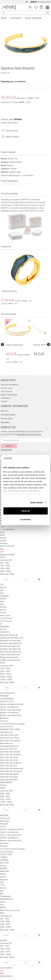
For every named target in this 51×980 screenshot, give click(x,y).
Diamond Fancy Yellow (10, 738)
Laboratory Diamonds (9, 735)
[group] (19, 344)
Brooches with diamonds (11, 652)
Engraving (13, 82)
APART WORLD (6, 976)
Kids (2, 593)
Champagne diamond (9, 746)
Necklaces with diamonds (11, 643)
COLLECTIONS (6, 854)
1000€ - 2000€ (6, 802)
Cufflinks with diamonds (10, 660)
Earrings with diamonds (10, 646)
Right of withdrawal (9, 395)
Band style (4, 718)
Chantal (13, 169)
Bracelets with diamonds (10, 641)
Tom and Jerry (6, 621)
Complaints (6, 398)
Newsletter (5, 422)
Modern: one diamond (9, 713)
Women (3, 588)
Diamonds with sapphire (10, 741)
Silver (2, 527)
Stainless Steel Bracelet (15, 345)
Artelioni (10, 165)
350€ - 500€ (5, 796)
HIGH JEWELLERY (7, 693)
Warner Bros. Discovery (10, 910)
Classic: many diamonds (11, 710)
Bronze (3, 538)
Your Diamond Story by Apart (12, 724)
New (2, 549)
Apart (2, 601)
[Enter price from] (12, 579)
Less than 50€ (6, 560)
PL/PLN (48, 2)
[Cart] (41, 7)
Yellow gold (5, 818)
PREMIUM (4, 696)
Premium (4, 721)
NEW (2, 973)
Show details (37, 502)
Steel (2, 532)
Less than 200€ (6, 791)
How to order (6, 388)
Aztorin (3, 610)
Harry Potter (5, 615)
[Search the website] (23, 13)
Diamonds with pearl (9, 780)
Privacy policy (7, 419)
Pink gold (4, 824)
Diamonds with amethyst (11, 763)
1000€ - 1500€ (6, 677)
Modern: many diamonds (11, 715)
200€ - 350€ (5, 794)
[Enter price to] (30, 579)
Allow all (26, 511)
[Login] (30, 7)
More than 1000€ (7, 574)
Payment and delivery (10, 385)
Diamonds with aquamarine (12, 768)
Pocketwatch (6, 896)
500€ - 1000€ (5, 571)
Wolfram (4, 543)
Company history (8, 415)
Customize (26, 519)
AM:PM (3, 874)
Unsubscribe (6, 450)
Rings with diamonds (9, 635)
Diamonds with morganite (11, 771)
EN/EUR (34, 2)
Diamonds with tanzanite (10, 755)
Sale (2, 552)
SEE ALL (3, 629)
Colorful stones (7, 727)
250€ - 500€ (5, 569)
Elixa (2, 604)
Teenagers (4, 596)
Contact (4, 401)
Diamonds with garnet (9, 774)
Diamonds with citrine (9, 760)
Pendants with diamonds (11, 649)
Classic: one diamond (9, 707)
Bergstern (4, 880)
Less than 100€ (6, 666)
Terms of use (6, 391)
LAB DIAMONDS (7, 699)
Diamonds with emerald (10, 752)
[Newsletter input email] (26, 440)
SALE (2, 971)
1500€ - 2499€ (6, 680)
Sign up (9, 446)
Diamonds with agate (9, 777)
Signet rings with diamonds (11, 638)
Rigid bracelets (16, 18)
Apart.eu (4, 18)
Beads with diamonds (9, 657)
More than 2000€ (7, 805)
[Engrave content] (26, 86)
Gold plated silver (7, 529)
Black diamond (6, 743)
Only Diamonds (6, 732)
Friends (3, 613)
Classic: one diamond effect (12, 704)
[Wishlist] (36, 7)
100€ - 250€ (5, 566)
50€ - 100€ (4, 563)
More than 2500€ (7, 682)
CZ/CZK (41, 2)
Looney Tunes (6, 618)
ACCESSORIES (6, 968)
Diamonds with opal (8, 766)
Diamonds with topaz (9, 757)
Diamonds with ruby (8, 749)
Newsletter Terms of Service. (29, 434)
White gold (4, 821)
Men (2, 590)
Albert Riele (5, 871)
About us (5, 411)
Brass (3, 535)
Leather (3, 541)
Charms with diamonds (10, 655)
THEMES (4, 857)
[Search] (4, 13)
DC (1, 624)
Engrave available (7, 555)
